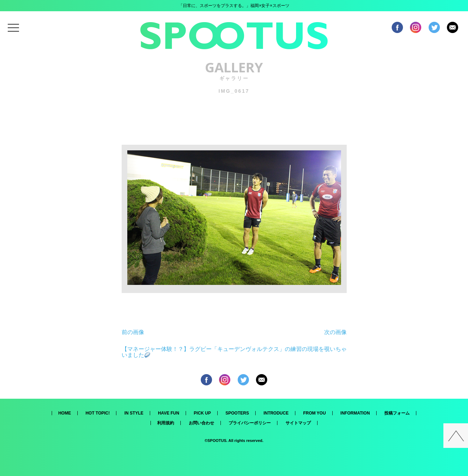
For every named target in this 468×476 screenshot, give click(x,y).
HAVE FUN (168, 413)
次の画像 (335, 332)
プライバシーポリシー (250, 423)
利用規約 (166, 423)
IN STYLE (134, 413)
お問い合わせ (201, 423)
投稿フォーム (397, 413)
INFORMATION (355, 413)
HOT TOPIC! (98, 413)
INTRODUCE (276, 413)
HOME (65, 413)
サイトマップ (298, 423)
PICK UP (202, 413)
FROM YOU (314, 413)
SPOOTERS (237, 413)
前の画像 (133, 332)
